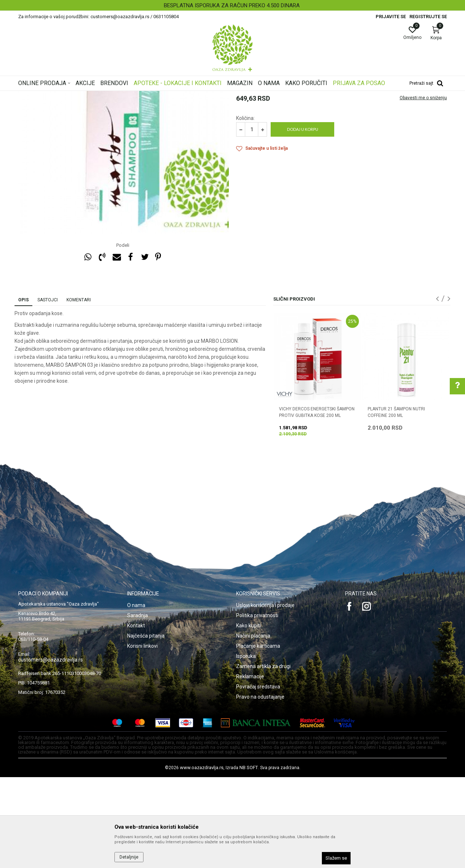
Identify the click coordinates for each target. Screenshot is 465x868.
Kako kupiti (248, 716)
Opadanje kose (171, 96)
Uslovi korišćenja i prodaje (265, 696)
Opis (23, 391)
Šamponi (142, 96)
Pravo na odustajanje (260, 788)
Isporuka (246, 747)
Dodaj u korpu (303, 220)
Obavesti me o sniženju (423, 189)
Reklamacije (250, 767)
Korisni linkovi (142, 737)
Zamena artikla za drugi (263, 757)
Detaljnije (129, 857)
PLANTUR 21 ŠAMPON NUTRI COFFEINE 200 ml (396, 503)
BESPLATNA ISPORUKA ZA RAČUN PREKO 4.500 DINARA (232, 5)
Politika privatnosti (257, 706)
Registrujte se (428, 17)
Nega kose (117, 96)
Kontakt (136, 716)
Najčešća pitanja (146, 727)
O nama (136, 696)
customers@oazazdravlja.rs (50, 751)
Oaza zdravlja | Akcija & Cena (48, 96)
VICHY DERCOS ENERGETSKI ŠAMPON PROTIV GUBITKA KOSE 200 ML (317, 503)
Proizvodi (92, 96)
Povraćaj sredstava (258, 777)
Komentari (79, 391)
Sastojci (48, 391)
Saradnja (138, 706)
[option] (232, 5)
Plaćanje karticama (258, 737)
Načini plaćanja (253, 727)
